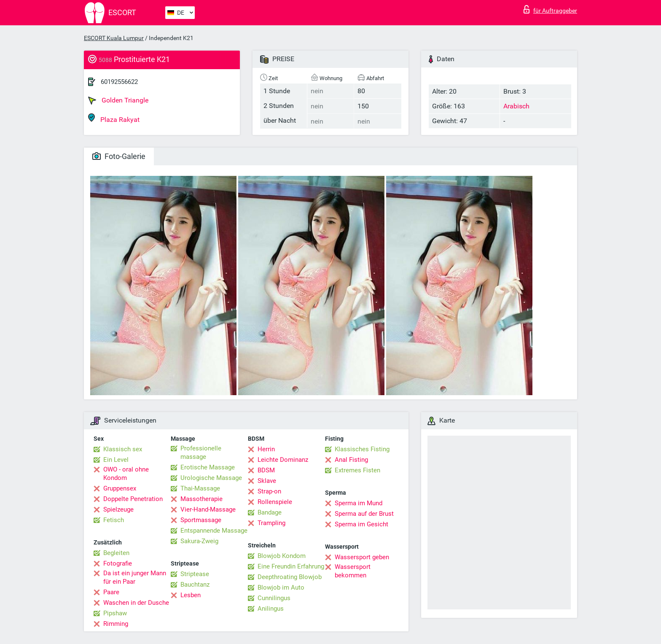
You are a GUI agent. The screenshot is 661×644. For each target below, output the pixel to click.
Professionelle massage (201, 453)
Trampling (271, 523)
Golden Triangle (118, 100)
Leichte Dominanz (283, 460)
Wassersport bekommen (353, 571)
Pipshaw (115, 613)
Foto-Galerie (119, 156)
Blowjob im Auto (281, 587)
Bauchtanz (195, 585)
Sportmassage (201, 520)
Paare (111, 592)
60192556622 (119, 82)
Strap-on (269, 491)
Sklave (267, 481)
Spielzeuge (118, 509)
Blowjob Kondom (282, 556)
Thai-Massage (200, 488)
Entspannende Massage (214, 531)
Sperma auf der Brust (364, 514)
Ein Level (116, 460)
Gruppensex (120, 488)
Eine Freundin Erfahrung (291, 566)
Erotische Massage (208, 467)
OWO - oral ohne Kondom (126, 474)
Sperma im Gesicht (361, 524)
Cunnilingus (274, 598)
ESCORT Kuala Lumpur (114, 38)
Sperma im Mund (359, 503)
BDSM (266, 470)
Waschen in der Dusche (136, 603)
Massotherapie (202, 499)
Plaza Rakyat (114, 118)
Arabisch (516, 106)
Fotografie (118, 563)
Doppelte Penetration (133, 499)
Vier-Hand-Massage (208, 509)
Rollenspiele (275, 502)
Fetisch (114, 520)
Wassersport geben (362, 557)
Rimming (116, 624)
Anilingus (271, 609)
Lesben (191, 595)
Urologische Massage (211, 478)
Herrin (266, 449)
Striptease (195, 574)
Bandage (270, 512)
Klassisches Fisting (362, 449)
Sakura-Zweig (199, 541)
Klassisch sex (123, 449)
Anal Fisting (351, 460)
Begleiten (116, 553)
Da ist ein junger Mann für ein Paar (135, 577)
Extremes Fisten (357, 470)
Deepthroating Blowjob (290, 577)
